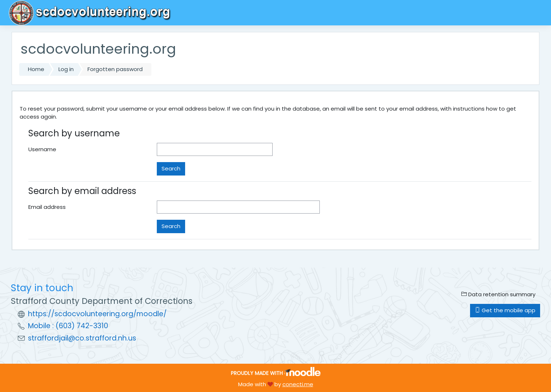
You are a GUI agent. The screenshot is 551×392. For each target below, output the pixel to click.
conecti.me (298, 384)
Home (36, 69)
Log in (66, 69)
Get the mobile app (505, 310)
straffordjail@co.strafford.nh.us (82, 338)
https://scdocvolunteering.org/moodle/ (97, 314)
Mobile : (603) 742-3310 (68, 326)
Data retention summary (498, 294)
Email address (47, 207)
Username (42, 149)
